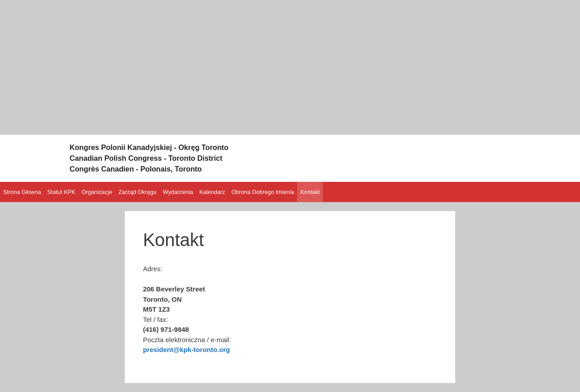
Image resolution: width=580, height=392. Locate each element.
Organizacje (97, 192)
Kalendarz (212, 192)
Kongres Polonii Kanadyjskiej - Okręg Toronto (167, 147)
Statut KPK (61, 192)
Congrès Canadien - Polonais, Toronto (151, 168)
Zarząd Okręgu (138, 192)
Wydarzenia (178, 192)
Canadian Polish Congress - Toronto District (164, 158)
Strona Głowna (22, 192)
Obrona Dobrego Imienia (263, 192)
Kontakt (310, 192)
